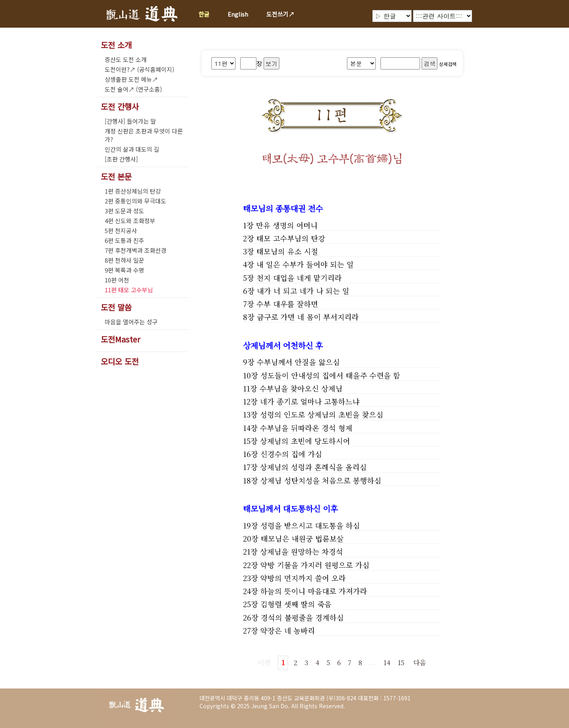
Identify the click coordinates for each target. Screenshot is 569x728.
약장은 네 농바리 (288, 630)
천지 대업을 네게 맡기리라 (299, 278)
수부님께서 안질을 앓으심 (298, 362)
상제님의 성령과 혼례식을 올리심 (313, 467)
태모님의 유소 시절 (287, 251)
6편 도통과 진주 (124, 240)
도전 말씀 (116, 307)
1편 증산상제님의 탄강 (133, 191)
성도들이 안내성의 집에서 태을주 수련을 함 (330, 375)
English (238, 14)
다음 (420, 662)
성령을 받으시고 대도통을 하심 (310, 525)
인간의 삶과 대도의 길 (132, 149)
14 (387, 662)
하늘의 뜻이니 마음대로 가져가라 (314, 591)
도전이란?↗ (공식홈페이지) (139, 69)
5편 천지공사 (121, 230)
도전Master (121, 339)
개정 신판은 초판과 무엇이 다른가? (144, 135)
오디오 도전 (120, 361)
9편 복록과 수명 (124, 270)
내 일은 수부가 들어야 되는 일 (305, 264)
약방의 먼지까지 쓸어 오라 (303, 578)
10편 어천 (117, 280)
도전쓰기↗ (280, 14)
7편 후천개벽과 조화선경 (136, 250)
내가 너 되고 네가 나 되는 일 (303, 291)
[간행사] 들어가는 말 (130, 121)
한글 (204, 14)
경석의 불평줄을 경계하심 (302, 617)
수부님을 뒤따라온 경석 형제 (306, 428)
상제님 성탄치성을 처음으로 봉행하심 (321, 480)
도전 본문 (116, 177)
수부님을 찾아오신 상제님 (301, 388)
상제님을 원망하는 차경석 (301, 551)
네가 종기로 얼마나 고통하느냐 (310, 401)
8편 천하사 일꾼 (124, 260)
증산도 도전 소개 (126, 59)
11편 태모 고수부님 (129, 290)
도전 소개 (116, 45)
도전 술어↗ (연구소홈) (133, 89)
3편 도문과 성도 (124, 211)
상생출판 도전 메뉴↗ (131, 79)
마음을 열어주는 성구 (131, 322)
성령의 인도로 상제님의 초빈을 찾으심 (322, 414)
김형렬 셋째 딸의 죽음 (296, 604)
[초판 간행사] (121, 159)
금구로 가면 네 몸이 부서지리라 (308, 317)
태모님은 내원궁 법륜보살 (302, 538)
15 (401, 662)
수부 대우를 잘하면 (287, 304)
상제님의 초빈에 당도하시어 (305, 441)
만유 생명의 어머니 (287, 225)
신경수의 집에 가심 (291, 454)
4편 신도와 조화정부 (130, 221)
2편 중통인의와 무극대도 (136, 201)
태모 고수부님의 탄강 (291, 238)
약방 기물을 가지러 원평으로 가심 (315, 565)
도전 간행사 (120, 107)
